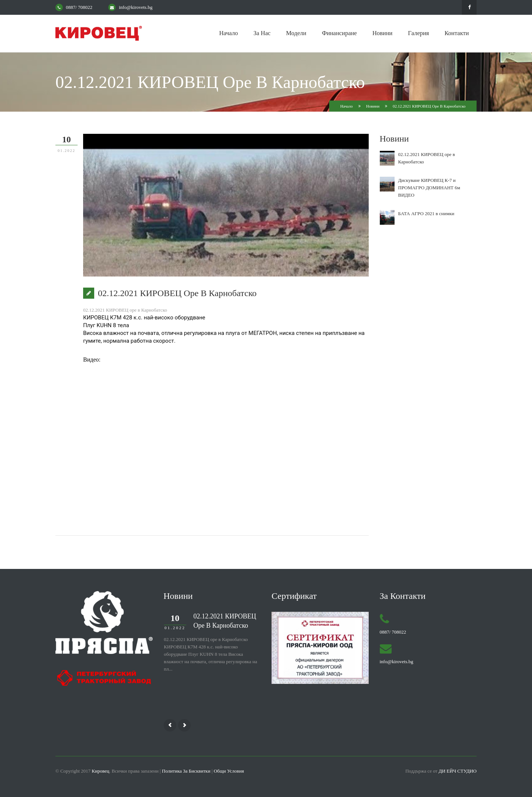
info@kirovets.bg (136, 7)
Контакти (457, 33)
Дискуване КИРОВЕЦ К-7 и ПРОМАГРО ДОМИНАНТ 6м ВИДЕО (429, 188)
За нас (262, 33)
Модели (296, 33)
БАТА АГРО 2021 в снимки (426, 213)
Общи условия (229, 771)
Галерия (418, 33)
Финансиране (339, 33)
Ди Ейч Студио (458, 771)
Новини (382, 33)
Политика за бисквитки (186, 771)
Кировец (100, 771)
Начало (229, 33)
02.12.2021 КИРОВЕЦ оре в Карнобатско (225, 621)
